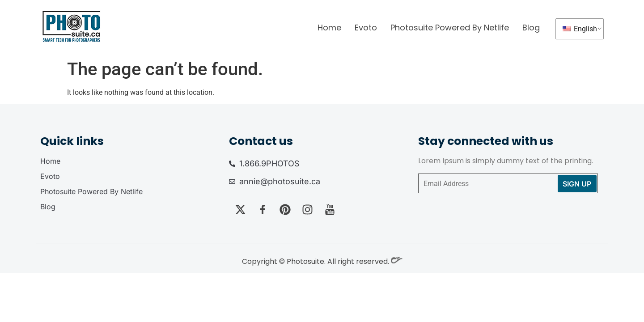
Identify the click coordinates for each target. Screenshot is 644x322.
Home (329, 28)
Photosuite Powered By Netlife (450, 28)
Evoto (366, 28)
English (580, 29)
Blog (531, 28)
